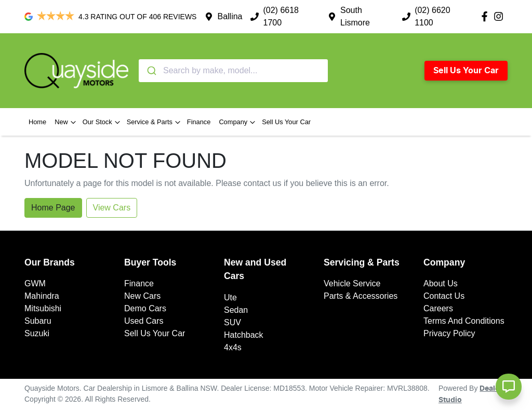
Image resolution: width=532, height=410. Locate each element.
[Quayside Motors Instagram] (501, 16)
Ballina (230, 16)
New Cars (142, 296)
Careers (438, 308)
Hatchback (244, 335)
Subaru (38, 321)
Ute (230, 297)
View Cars (112, 208)
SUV (232, 322)
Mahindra (42, 296)
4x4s (233, 347)
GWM (35, 283)
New (66, 122)
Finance (199, 122)
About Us (441, 283)
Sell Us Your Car (466, 71)
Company (238, 122)
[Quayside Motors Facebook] (487, 16)
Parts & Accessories (361, 296)
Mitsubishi (43, 308)
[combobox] (233, 71)
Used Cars (144, 321)
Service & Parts (155, 122)
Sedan (236, 310)
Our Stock (103, 122)
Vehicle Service (352, 283)
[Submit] (151, 71)
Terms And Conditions (464, 321)
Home (37, 122)
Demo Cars (145, 308)
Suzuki (37, 333)
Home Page (53, 208)
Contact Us (444, 296)
